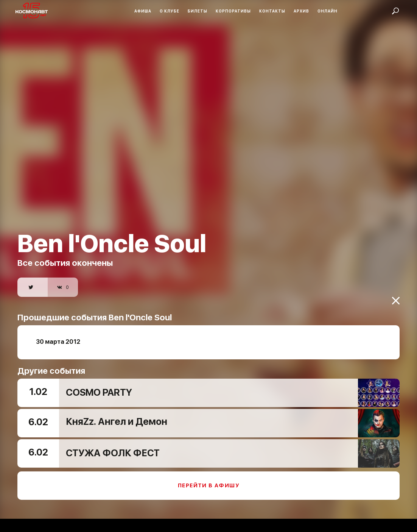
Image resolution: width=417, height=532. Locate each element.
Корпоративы (233, 11)
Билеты (198, 11)
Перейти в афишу (208, 482)
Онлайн (328, 11)
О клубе (170, 11)
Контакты (272, 11)
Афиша (143, 11)
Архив (301, 11)
